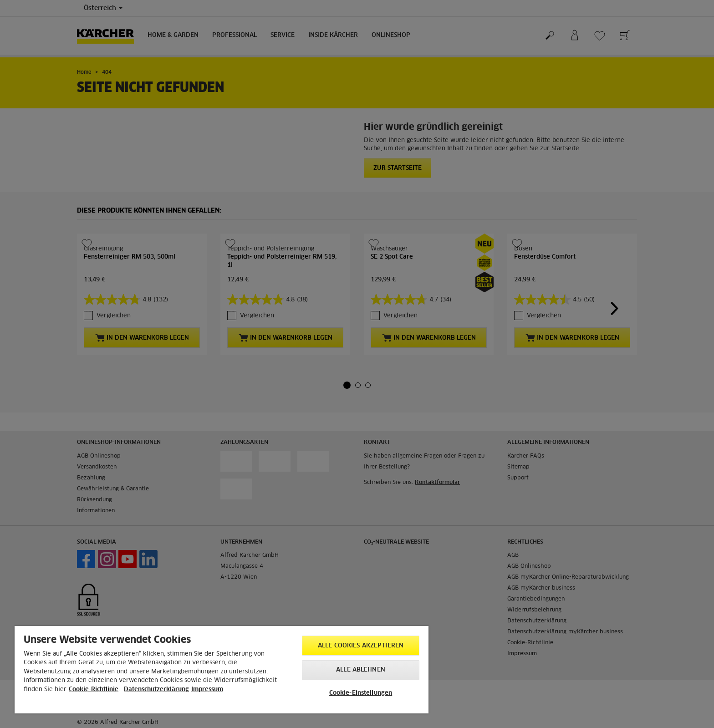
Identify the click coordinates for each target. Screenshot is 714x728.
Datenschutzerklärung (156, 690)
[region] (222, 670)
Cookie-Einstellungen (361, 693)
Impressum (207, 690)
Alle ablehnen (361, 670)
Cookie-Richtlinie (94, 690)
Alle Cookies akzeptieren (361, 646)
